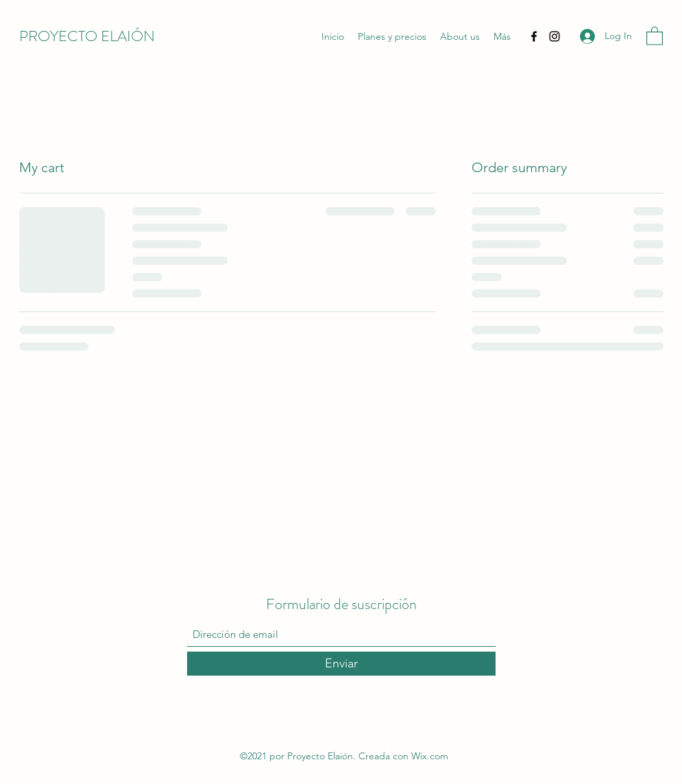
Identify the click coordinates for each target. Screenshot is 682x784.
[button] (655, 35)
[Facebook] (534, 36)
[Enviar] (341, 664)
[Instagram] (555, 36)
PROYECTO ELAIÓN (87, 36)
